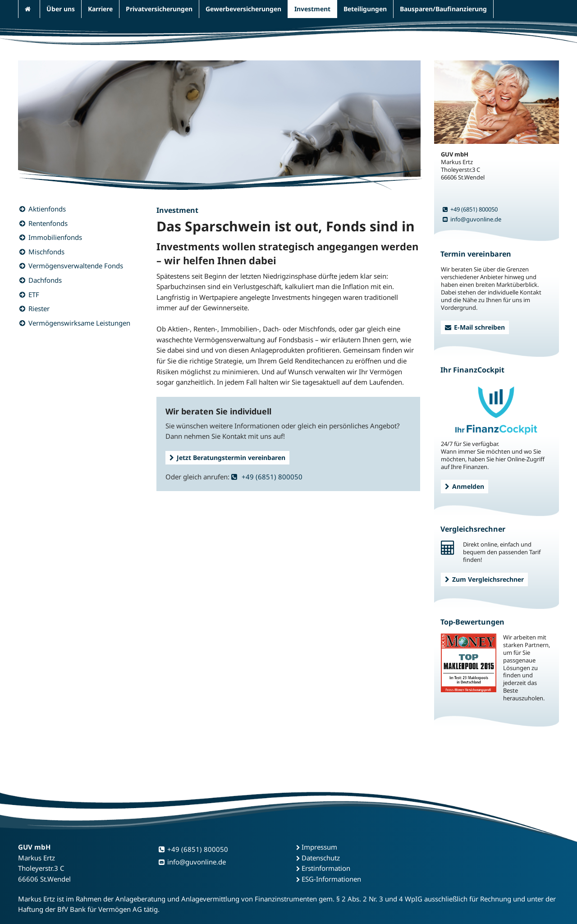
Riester (39, 308)
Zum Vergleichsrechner (484, 579)
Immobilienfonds (55, 237)
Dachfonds (45, 280)
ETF (34, 294)
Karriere (100, 9)
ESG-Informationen (331, 879)
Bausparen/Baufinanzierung (443, 9)
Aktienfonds (47, 209)
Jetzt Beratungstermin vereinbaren (227, 457)
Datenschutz (321, 858)
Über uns (61, 9)
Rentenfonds (48, 223)
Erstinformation (326, 868)
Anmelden (465, 486)
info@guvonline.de (472, 219)
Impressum (319, 847)
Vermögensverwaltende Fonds (76, 266)
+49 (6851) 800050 (267, 477)
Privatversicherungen (159, 9)
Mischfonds (46, 252)
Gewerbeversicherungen (243, 9)
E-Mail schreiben (475, 327)
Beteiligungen (365, 9)
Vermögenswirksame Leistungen (79, 323)
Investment (312, 9)
